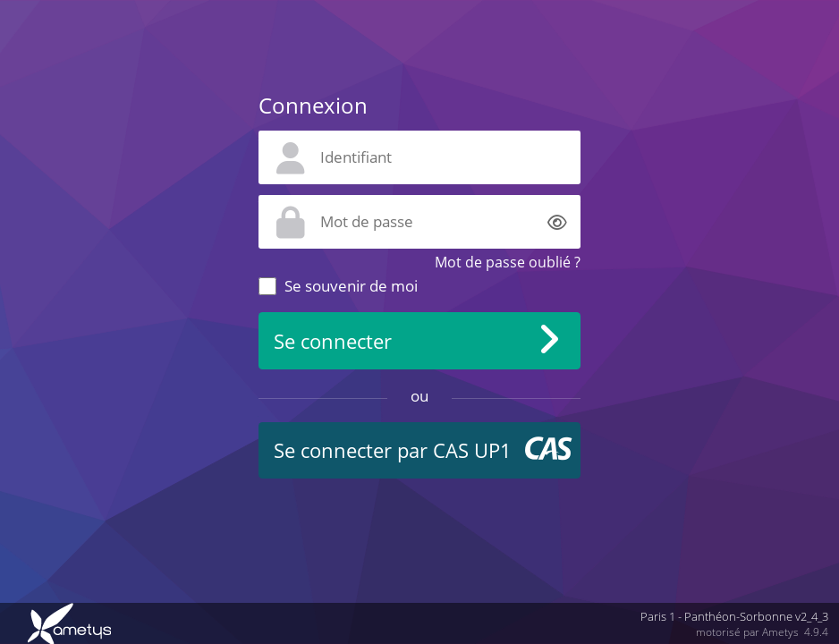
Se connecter (333, 341)
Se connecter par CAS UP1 (393, 450)
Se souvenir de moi (351, 286)
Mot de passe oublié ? (508, 262)
